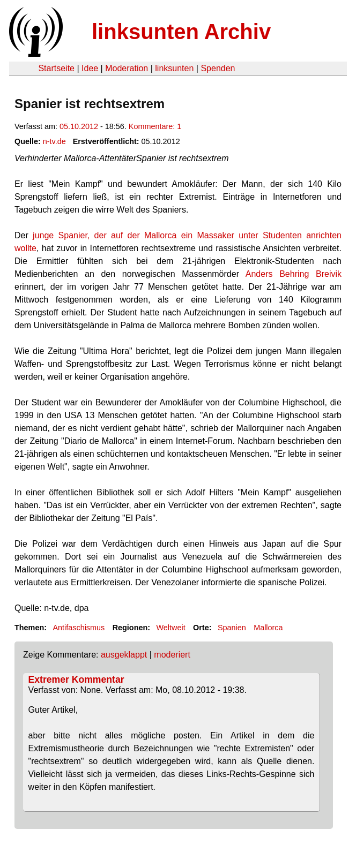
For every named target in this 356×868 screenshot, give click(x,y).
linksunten (174, 68)
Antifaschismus (79, 628)
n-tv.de (54, 141)
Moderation (127, 68)
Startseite (56, 68)
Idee (90, 68)
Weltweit (171, 628)
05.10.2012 (79, 126)
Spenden (218, 68)
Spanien (232, 628)
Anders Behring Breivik (294, 274)
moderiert (172, 655)
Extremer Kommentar (76, 680)
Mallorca (268, 628)
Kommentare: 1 (155, 126)
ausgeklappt (124, 655)
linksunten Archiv (181, 32)
